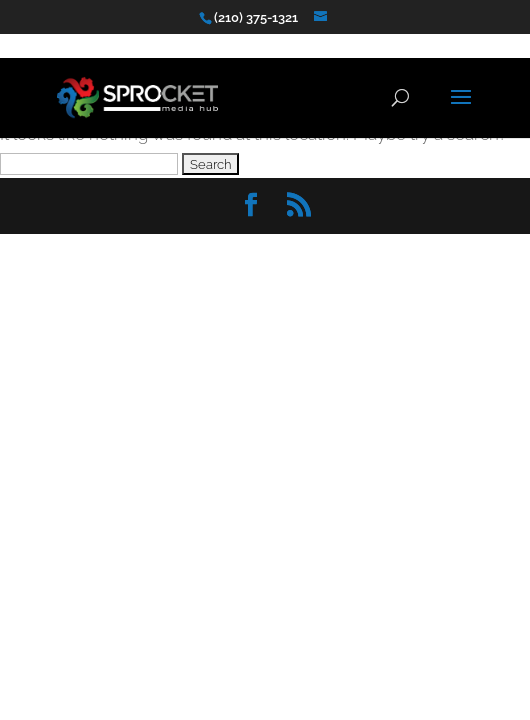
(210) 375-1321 (256, 17)
